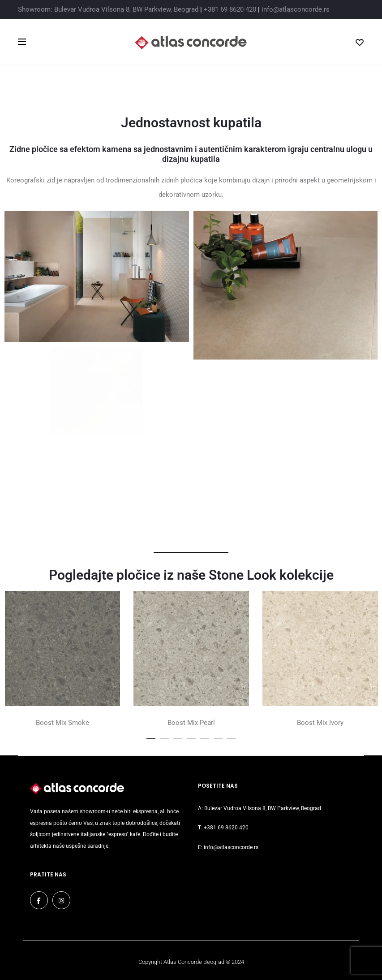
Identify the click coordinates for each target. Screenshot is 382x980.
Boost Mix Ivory (320, 723)
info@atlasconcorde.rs (296, 9)
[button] (151, 737)
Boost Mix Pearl (191, 723)
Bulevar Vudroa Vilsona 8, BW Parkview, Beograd (263, 808)
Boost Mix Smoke (62, 723)
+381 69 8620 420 (230, 9)
